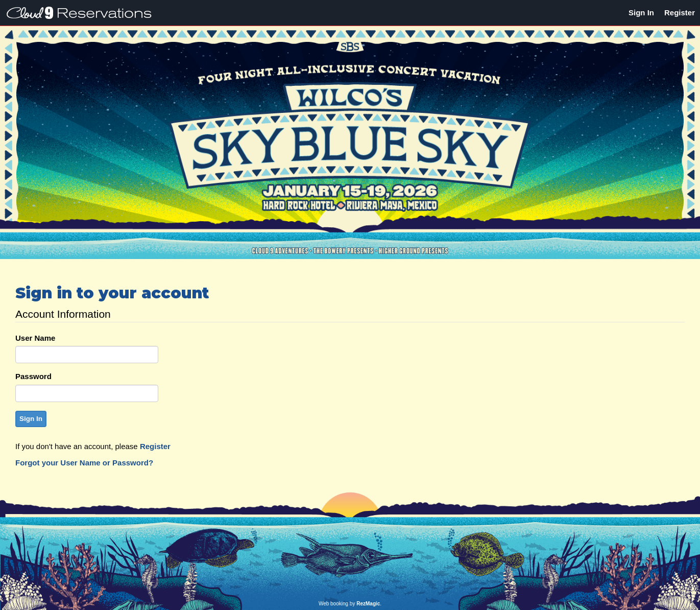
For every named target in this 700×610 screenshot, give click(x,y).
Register (680, 13)
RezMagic (368, 604)
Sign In (641, 13)
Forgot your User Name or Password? (84, 463)
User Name (35, 338)
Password (33, 376)
